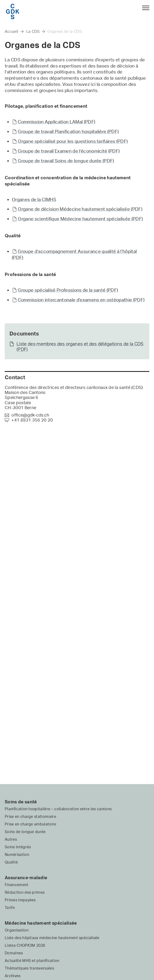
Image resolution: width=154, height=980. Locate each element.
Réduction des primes (25, 892)
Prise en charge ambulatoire (31, 824)
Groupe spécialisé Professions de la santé (68, 290)
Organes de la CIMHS (34, 199)
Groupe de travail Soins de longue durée (66, 161)
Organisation (17, 930)
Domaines (14, 953)
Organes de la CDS (64, 31)
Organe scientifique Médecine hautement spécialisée (80, 219)
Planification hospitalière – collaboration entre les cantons (58, 809)
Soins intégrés (18, 847)
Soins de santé (21, 802)
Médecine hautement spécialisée (41, 923)
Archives (13, 976)
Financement (17, 885)
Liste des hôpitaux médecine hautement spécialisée (52, 938)
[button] (144, 10)
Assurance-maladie (26, 878)
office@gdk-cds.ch (27, 415)
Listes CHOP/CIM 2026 (25, 945)
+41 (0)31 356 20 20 (29, 420)
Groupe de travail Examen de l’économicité (69, 151)
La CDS (33, 31)
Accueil (11, 31)
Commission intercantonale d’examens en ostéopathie (81, 300)
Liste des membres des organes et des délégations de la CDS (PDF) (80, 347)
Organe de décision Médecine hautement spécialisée (80, 209)
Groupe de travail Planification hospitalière (68, 131)
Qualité (11, 862)
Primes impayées (20, 900)
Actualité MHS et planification (32, 961)
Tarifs (10, 907)
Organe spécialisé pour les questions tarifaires (73, 141)
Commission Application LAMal (57, 122)
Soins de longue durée (25, 832)
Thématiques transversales (29, 968)
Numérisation (17, 854)
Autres (11, 839)
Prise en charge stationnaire (30, 816)
